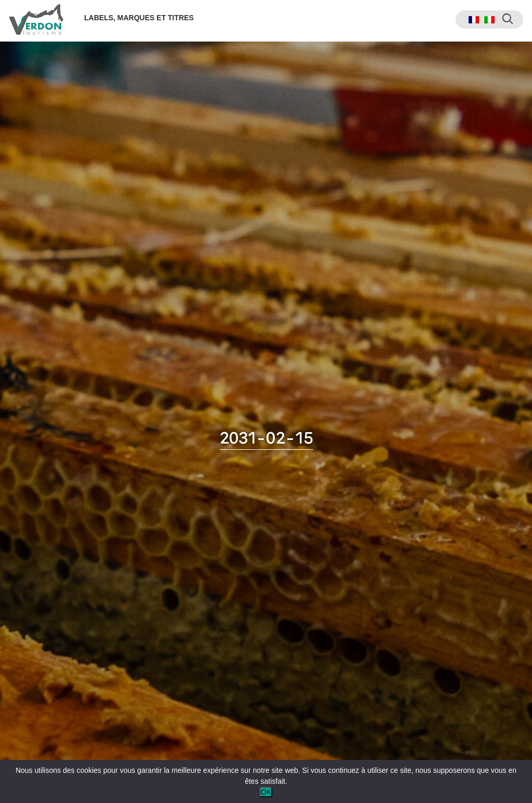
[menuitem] (472, 21)
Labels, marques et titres (141, 19)
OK (266, 792)
